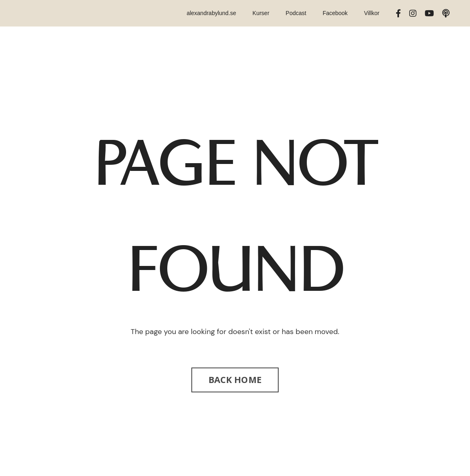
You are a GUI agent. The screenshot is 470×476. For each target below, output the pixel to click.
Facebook (335, 13)
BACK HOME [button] (235, 380)
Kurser (261, 13)
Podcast (296, 13)
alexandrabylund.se (211, 13)
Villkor (372, 13)
